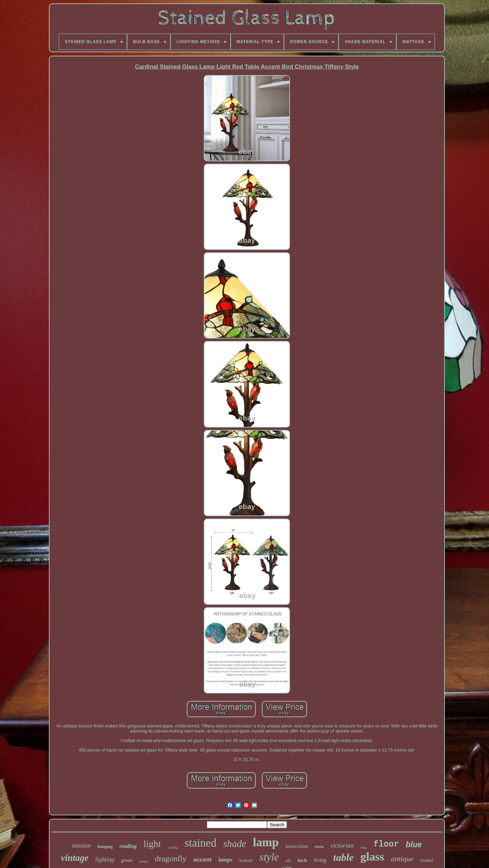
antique (402, 859)
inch (302, 860)
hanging (105, 846)
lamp (266, 842)
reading (128, 846)
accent (202, 860)
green (126, 860)
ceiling (173, 847)
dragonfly (171, 858)
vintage (75, 858)
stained (201, 843)
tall (288, 861)
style (269, 857)
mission (81, 846)
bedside (246, 860)
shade (235, 844)
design (144, 861)
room (319, 847)
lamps (225, 860)
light (152, 844)
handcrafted (297, 846)
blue (414, 845)
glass (372, 857)
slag (363, 847)
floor (386, 844)
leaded (426, 860)
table (343, 857)
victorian (342, 845)
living (320, 860)
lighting (105, 860)
